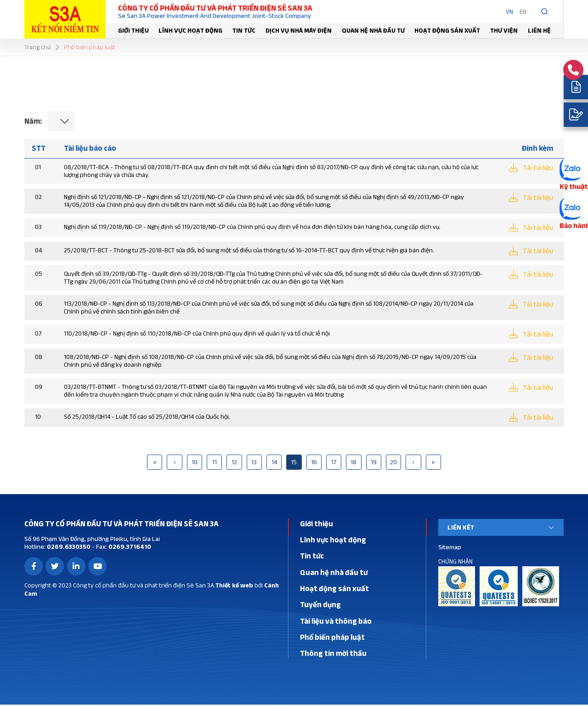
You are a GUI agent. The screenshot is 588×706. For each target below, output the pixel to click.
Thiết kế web (234, 586)
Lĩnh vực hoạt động (190, 30)
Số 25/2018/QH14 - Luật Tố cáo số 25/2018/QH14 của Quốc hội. (147, 417)
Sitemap (450, 548)
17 (334, 463)
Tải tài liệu (537, 168)
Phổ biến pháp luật (332, 638)
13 (254, 463)
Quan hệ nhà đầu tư (373, 30)
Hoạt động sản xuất (447, 30)
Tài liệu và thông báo (336, 622)
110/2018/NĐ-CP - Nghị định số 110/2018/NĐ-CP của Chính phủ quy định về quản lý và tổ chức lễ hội (197, 334)
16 (314, 463)
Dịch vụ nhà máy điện (299, 30)
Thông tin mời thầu (333, 655)
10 (195, 463)
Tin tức (244, 30)
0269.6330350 (68, 548)
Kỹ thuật (572, 186)
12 (234, 463)
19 (374, 463)
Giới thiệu (133, 30)
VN (509, 11)
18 (353, 463)
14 (274, 463)
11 (215, 463)
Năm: (33, 121)
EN (523, 11)
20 (393, 463)
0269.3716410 (129, 548)
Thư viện (504, 30)
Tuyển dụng (320, 606)
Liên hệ (539, 30)
